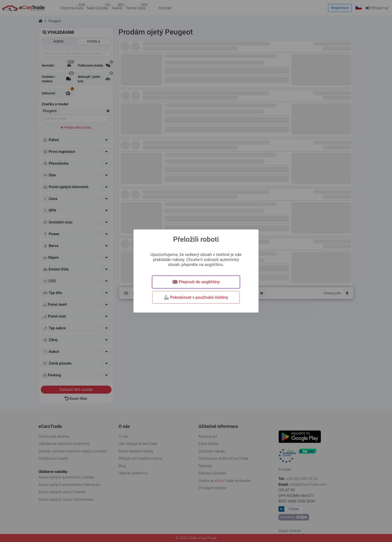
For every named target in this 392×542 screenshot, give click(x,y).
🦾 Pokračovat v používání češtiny (196, 297)
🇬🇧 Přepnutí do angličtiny (196, 282)
